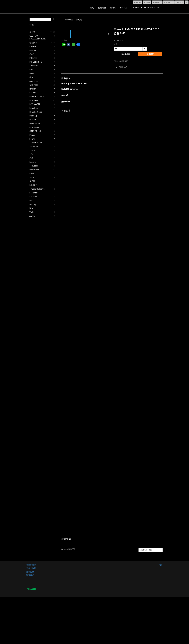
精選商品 (33, 43)
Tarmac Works (36, 143)
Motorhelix (34, 170)
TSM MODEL (35, 150)
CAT (31, 158)
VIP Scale (33, 197)
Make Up (33, 116)
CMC (32, 54)
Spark (32, 139)
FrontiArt (33, 50)
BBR (31, 70)
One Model (34, 127)
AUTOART (34, 100)
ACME (32, 216)
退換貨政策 (31, 568)
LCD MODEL (35, 104)
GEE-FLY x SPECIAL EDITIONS (146, 8)
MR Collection (36, 62)
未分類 (32, 181)
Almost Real (35, 66)
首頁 (92, 8)
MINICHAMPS (35, 123)
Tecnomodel (35, 147)
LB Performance (37, 96)
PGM (32, 173)
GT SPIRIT (34, 85)
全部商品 (69, 19)
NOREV (33, 120)
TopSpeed (34, 166)
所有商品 (124, 8)
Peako (32, 135)
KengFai (33, 162)
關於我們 (102, 8)
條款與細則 (31, 565)
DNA (31, 208)
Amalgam (34, 81)
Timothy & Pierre (37, 189)
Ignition (33, 89)
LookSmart (34, 108)
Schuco (33, 177)
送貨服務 (30, 572)
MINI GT (33, 185)
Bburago (33, 204)
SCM (31, 154)
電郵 (161, 565)
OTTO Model (35, 131)
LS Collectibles (36, 112)
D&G (32, 73)
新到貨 (113, 8)
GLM (31, 77)
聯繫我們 (30, 575)
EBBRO (33, 46)
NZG (31, 200)
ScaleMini (34, 193)
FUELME (33, 58)
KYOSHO (33, 93)
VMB (31, 212)
